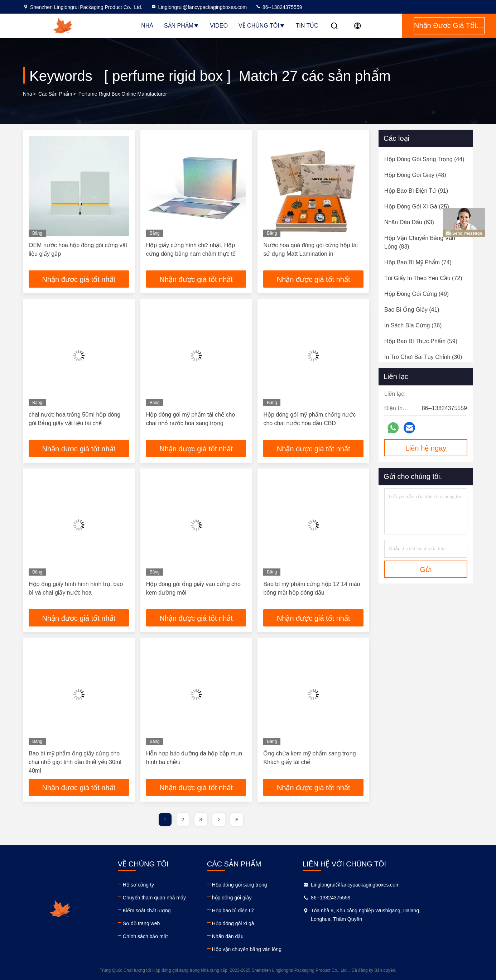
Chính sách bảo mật (162, 936)
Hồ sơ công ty (155, 885)
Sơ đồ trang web (158, 923)
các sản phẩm (55, 94)
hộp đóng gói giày (265, 898)
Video (219, 26)
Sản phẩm (182, 26)
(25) (417, 206)
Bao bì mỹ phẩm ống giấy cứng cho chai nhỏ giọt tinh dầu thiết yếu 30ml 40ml (75, 762)
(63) (409, 222)
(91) (416, 191)
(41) (412, 310)
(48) (415, 175)
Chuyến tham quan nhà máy (171, 898)
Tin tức (307, 26)
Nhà (147, 26)
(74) (418, 262)
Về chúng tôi (262, 26)
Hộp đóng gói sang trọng (273, 885)
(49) (416, 294)
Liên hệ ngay (426, 448)
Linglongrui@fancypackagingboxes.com (199, 7)
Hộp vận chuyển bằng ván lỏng (280, 949)
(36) (413, 325)
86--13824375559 (279, 7)
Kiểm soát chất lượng (163, 911)
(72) (423, 278)
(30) (423, 357)
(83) (420, 242)
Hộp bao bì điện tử (266, 911)
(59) (421, 341)
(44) (424, 159)
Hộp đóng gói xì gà (266, 923)
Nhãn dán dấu (261, 936)
